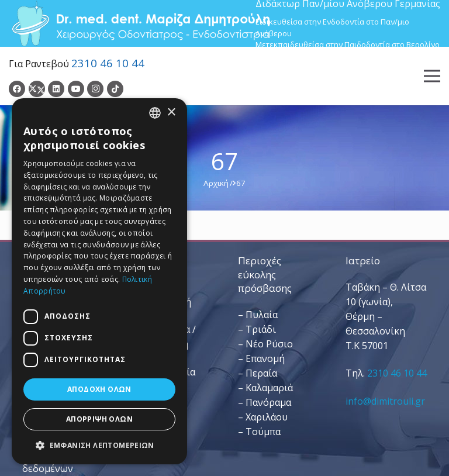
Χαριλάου (267, 417)
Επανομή (265, 358)
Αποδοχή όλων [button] (99, 389)
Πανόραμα (268, 402)
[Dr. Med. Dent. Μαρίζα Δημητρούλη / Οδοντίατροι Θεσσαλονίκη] (140, 23)
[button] (99, 445)
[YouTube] (76, 89)
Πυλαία (262, 315)
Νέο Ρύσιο (269, 344)
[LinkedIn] (56, 89)
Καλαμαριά (269, 388)
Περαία (261, 373)
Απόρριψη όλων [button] (99, 419)
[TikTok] (115, 89)
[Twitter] (37, 89)
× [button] (171, 113)
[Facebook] (17, 89)
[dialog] (99, 281)
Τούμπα (263, 432)
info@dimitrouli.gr (385, 401)
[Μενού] (432, 76)
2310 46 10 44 (108, 63)
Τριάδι (261, 329)
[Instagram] (95, 89)
